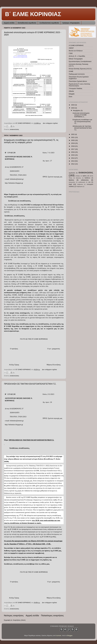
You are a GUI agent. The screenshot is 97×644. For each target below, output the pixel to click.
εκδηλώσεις (85, 180)
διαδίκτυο (87, 178)
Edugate (72, 94)
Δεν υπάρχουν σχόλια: (50, 123)
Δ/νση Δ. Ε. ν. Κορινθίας (77, 56)
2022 (73, 134)
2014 (73, 158)
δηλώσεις (78, 178)
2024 (73, 105)
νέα (89, 182)
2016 (73, 152)
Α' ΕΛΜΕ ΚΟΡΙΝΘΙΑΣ (76, 45)
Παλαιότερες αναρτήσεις (52, 615)
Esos (70, 97)
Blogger (70, 636)
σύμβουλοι (80, 184)
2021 (73, 137)
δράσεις (71, 180)
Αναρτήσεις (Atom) (19, 620)
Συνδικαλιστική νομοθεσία (49, 23)
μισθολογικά (82, 182)
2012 (73, 164)
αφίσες (85, 176)
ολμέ (70, 184)
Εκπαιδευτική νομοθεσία (27, 23)
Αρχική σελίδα (9, 23)
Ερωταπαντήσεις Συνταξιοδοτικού (80, 61)
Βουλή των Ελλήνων (76, 51)
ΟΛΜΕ (71, 71)
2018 (73, 146)
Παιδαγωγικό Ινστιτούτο (77, 74)
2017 (73, 149)
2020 (73, 140)
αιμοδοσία (72, 173)
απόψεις (78, 176)
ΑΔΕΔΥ (71, 48)
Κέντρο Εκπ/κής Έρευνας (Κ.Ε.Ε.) (80, 69)
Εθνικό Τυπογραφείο (76, 59)
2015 (73, 155)
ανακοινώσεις (14, 129)
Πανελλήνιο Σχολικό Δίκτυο (78, 81)
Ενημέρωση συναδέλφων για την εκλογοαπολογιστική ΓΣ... (82, 121)
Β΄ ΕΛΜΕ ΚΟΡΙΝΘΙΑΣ (33, 14)
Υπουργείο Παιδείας (76, 88)
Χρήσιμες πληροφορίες (71, 23)
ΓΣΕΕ (71, 53)
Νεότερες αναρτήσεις (14, 615)
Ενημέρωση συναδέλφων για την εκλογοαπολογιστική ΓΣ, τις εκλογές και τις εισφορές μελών (31, 141)
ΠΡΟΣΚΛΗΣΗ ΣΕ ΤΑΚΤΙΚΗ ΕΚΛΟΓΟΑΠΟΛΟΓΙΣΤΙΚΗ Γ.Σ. (30, 384)
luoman (59, 636)
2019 (73, 143)
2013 (73, 161)
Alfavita (71, 91)
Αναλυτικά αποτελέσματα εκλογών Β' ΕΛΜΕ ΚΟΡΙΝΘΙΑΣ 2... (81, 115)
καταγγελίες (72, 182)
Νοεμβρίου (77, 111)
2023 (73, 108)
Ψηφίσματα (79, 186)
